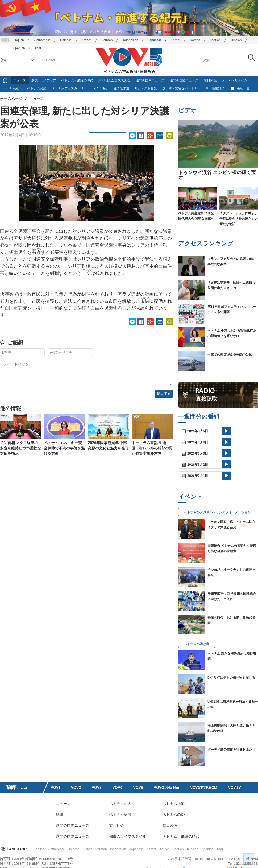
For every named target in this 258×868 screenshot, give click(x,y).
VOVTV (234, 787)
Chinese (66, 40)
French (87, 40)
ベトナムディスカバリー (69, 88)
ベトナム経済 (12, 88)
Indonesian (130, 40)
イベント (190, 496)
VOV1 (55, 787)
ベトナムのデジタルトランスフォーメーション (217, 512)
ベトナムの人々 (122, 804)
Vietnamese (42, 40)
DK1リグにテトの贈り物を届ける (231, 678)
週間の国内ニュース (150, 80)
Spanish (207, 849)
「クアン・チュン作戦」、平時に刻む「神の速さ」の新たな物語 (239, 219)
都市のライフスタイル (128, 836)
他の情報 (11, 408)
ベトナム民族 (37, 88)
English (19, 40)
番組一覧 (240, 88)
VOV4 (117, 787)
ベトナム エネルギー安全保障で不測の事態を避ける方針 (64, 448)
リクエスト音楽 (146, 88)
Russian (236, 40)
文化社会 (116, 825)
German (107, 40)
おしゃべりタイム (235, 80)
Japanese (155, 40)
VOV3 (97, 787)
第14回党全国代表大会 (114, 80)
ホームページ (11, 99)
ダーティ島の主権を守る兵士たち (231, 750)
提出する (164, 393)
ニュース (20, 80)
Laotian (215, 40)
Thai (220, 849)
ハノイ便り (100, 88)
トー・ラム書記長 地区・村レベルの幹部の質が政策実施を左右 (152, 448)
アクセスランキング (206, 243)
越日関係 (210, 80)
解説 (35, 80)
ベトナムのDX (174, 814)
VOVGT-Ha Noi (166, 787)
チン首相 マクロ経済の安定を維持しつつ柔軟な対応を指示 (20, 448)
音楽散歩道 (121, 88)
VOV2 (76, 787)
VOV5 (138, 787)
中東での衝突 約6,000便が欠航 (230, 355)
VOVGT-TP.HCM (204, 787)
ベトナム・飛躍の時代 (77, 80)
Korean (195, 40)
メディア (49, 80)
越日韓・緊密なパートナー (181, 88)
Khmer (176, 40)
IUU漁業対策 (215, 88)
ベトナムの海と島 (197, 644)
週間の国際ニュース (184, 80)
